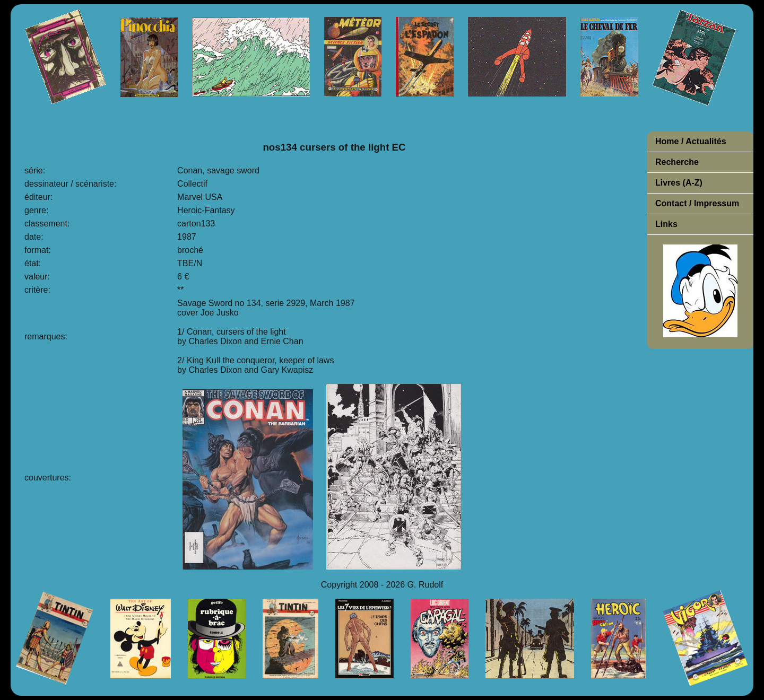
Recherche (677, 162)
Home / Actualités (691, 141)
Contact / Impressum (697, 203)
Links (666, 224)
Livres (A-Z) (679, 183)
